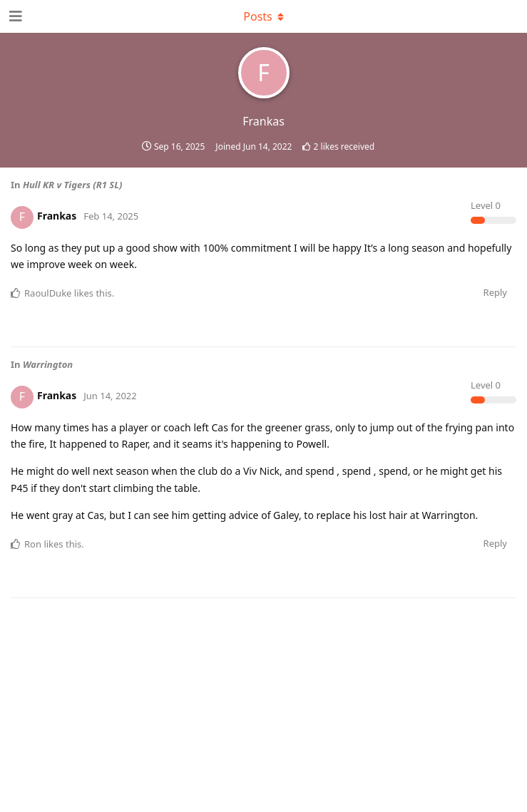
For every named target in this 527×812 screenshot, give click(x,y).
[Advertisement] (264, 675)
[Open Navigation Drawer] (14, 16)
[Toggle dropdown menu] (264, 16)
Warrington (48, 364)
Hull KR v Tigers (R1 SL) (72, 185)
